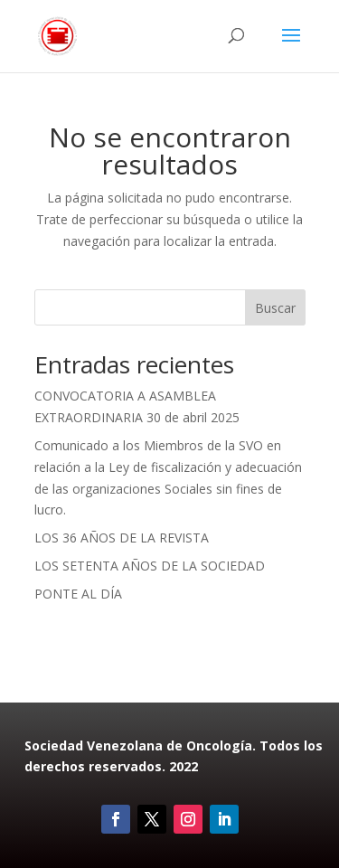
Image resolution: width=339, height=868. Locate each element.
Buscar (275, 308)
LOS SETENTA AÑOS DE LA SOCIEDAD (150, 566)
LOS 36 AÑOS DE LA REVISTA (122, 538)
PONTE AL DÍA (78, 594)
